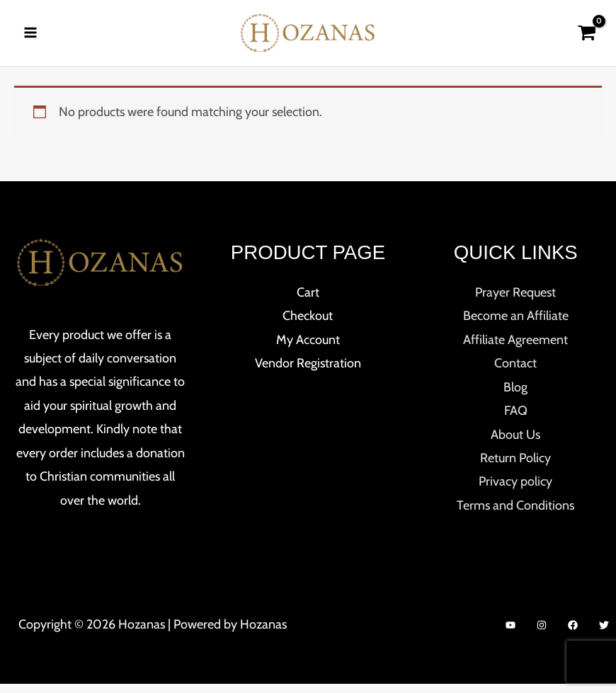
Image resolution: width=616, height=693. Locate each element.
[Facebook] (573, 634)
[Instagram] (542, 634)
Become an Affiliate (516, 326)
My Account (308, 349)
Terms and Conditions (515, 515)
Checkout (308, 326)
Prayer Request (515, 302)
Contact (515, 372)
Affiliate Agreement (515, 349)
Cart (308, 302)
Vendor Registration (308, 372)
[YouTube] (511, 634)
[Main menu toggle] (30, 37)
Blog (515, 396)
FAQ (516, 420)
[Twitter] (604, 634)
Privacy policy (515, 491)
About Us (515, 444)
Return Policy (515, 467)
